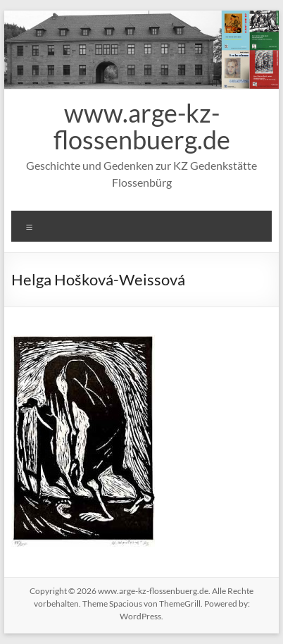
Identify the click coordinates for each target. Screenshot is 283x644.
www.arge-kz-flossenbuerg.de (142, 126)
